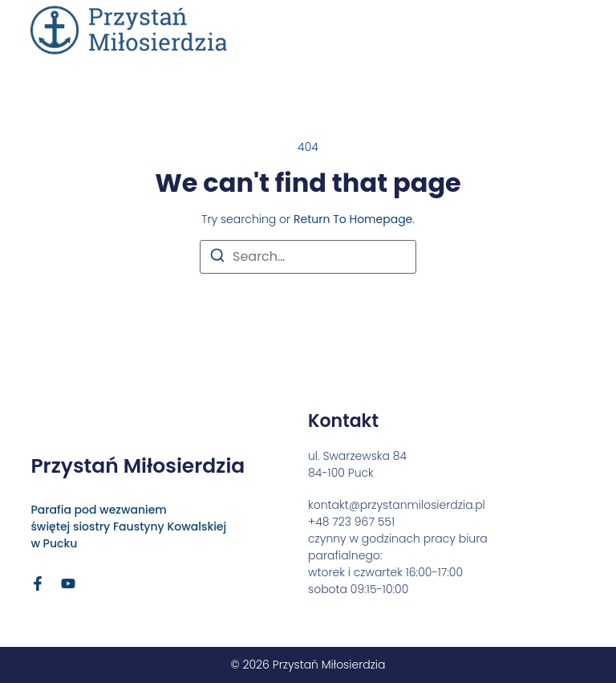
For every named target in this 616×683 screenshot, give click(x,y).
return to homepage (353, 219)
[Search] (217, 258)
